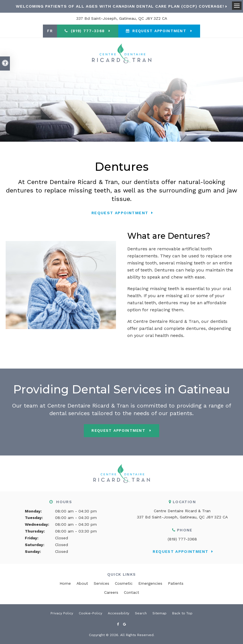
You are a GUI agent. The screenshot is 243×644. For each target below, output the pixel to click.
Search (141, 613)
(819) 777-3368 (182, 539)
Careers (111, 592)
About (82, 583)
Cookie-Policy (90, 613)
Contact (132, 592)
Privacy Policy (62, 613)
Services (101, 583)
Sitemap (159, 613)
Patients (176, 583)
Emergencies (150, 583)
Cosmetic (124, 583)
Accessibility (119, 613)
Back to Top (182, 613)
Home (65, 583)
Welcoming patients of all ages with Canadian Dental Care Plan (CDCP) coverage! (120, 6)
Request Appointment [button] (159, 31)
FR (50, 31)
